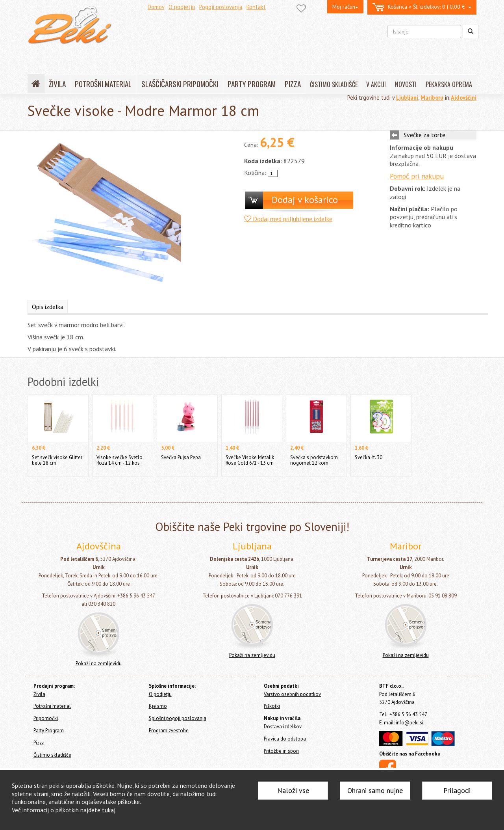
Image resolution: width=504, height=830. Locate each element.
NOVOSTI (406, 84)
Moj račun (345, 7)
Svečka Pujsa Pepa (181, 457)
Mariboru (432, 98)
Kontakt (256, 7)
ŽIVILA (57, 84)
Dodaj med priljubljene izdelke (288, 219)
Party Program (49, 730)
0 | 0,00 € (422, 7)
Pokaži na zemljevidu (99, 663)
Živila (39, 694)
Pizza (39, 743)
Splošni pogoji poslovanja (178, 718)
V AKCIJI (376, 84)
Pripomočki (46, 718)
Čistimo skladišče (52, 755)
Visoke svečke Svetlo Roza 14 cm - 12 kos (120, 460)
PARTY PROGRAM (252, 84)
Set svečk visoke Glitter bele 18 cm (57, 460)
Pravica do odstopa (285, 739)
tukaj (109, 810)
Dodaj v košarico (305, 200)
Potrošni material (52, 706)
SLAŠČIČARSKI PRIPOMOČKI (180, 84)
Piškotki (272, 706)
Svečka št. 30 (369, 457)
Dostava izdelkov (283, 727)
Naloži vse (293, 790)
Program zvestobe (169, 730)
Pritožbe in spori (281, 751)
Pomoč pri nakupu (417, 176)
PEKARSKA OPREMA (449, 84)
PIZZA (293, 84)
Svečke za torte (424, 135)
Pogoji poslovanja (221, 7)
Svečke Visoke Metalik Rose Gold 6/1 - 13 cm (250, 460)
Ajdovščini (464, 98)
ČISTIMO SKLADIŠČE (334, 84)
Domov (156, 7)
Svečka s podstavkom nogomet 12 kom (314, 460)
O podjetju (182, 7)
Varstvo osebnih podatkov (292, 694)
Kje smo (158, 706)
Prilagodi (457, 790)
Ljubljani (407, 98)
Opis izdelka (48, 307)
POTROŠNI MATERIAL (103, 84)
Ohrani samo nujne (375, 790)
